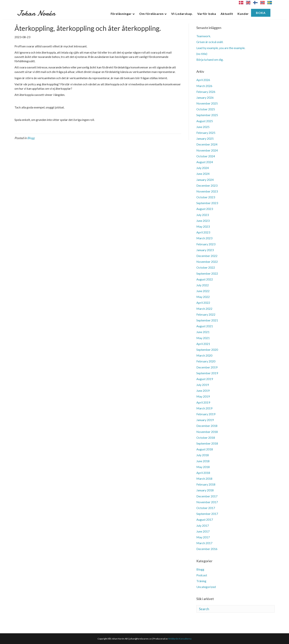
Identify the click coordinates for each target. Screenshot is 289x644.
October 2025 (206, 109)
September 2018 (207, 443)
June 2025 (203, 127)
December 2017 (207, 496)
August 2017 (205, 519)
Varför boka (207, 14)
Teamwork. (204, 36)
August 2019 (205, 379)
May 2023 (203, 226)
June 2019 (203, 391)
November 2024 (207, 150)
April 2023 (203, 232)
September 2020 (207, 350)
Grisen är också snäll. (210, 42)
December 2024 (207, 144)
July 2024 (203, 168)
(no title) (202, 54)
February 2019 (206, 414)
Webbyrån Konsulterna (180, 639)
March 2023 (204, 238)
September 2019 (207, 373)
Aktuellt (227, 14)
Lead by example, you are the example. (221, 48)
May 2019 (203, 396)
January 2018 (205, 490)
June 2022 (203, 291)
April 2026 (203, 80)
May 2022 (203, 297)
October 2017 (206, 508)
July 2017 (203, 525)
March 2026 (204, 86)
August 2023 (205, 209)
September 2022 (207, 273)
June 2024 (203, 174)
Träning (201, 581)
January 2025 (205, 138)
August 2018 (205, 449)
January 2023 (205, 250)
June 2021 (203, 332)
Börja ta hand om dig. (210, 59)
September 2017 (207, 514)
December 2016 (207, 549)
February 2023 (206, 244)
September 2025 (207, 115)
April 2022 (203, 303)
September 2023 (207, 203)
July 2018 (203, 455)
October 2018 (206, 438)
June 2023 (203, 221)
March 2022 (204, 309)
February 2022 (206, 314)
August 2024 (205, 162)
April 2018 (203, 473)
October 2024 (206, 156)
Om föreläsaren (151, 14)
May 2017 (203, 537)
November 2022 (207, 262)
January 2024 (205, 180)
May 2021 (203, 338)
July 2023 (203, 215)
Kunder (243, 14)
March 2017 (204, 543)
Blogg (31, 138)
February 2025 (206, 133)
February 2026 (206, 92)
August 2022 (205, 279)
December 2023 (207, 185)
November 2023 (207, 191)
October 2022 (206, 267)
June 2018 (203, 461)
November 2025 (207, 103)
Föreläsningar (121, 14)
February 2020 (206, 361)
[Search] (235, 609)
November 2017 (207, 502)
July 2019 (203, 385)
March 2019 (204, 408)
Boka (261, 13)
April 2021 (203, 344)
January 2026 (205, 97)
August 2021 (205, 326)
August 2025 (205, 121)
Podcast (202, 575)
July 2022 (203, 285)
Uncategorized (206, 587)
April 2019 (203, 402)
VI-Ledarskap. (182, 14)
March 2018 (204, 478)
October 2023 (206, 197)
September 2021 (207, 320)
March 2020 (204, 355)
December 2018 (207, 426)
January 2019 (205, 420)
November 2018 (207, 432)
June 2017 (203, 531)
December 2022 (207, 256)
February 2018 (206, 484)
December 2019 (207, 367)
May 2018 (203, 467)
